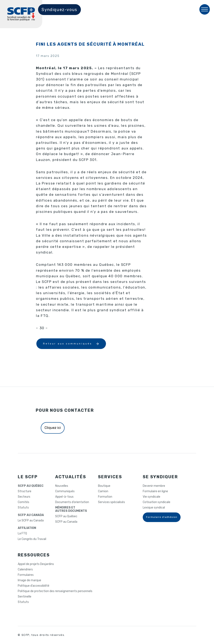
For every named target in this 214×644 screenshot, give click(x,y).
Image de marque (29, 580)
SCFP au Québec (66, 516)
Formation (105, 497)
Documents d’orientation (72, 502)
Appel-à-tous (64, 497)
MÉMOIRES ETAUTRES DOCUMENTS (71, 509)
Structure (25, 491)
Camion (103, 491)
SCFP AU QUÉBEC (31, 486)
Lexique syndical (154, 508)
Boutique (104, 486)
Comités (24, 502)
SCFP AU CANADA (31, 515)
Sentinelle (25, 597)
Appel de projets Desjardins (36, 564)
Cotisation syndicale (157, 502)
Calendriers (25, 570)
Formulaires (26, 575)
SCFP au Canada (66, 522)
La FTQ (22, 534)
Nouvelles (62, 486)
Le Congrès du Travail (32, 539)
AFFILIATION (27, 528)
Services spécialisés (111, 502)
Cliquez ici (53, 428)
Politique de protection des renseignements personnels (55, 591)
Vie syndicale (152, 497)
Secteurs (24, 497)
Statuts (23, 508)
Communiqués (65, 491)
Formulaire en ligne (155, 491)
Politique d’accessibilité (34, 586)
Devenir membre (154, 486)
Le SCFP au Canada (31, 521)
